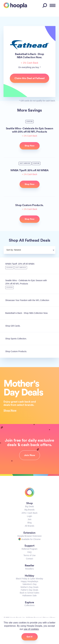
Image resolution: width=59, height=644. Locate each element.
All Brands (29, 526)
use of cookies (31, 629)
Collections (29, 605)
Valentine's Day (29, 584)
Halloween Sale (29, 596)
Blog (29, 523)
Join (29, 519)
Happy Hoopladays (29, 581)
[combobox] (37, 250)
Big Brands (29, 510)
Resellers (29, 569)
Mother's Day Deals (29, 587)
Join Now (30, 455)
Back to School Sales (29, 593)
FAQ (29, 552)
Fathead (29, 45)
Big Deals (29, 506)
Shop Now (10, 410)
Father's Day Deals (30, 590)
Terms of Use (29, 555)
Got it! (30, 637)
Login (29, 516)
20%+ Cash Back (29, 513)
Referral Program (29, 549)
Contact (29, 559)
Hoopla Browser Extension (30, 536)
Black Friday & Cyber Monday (29, 579)
